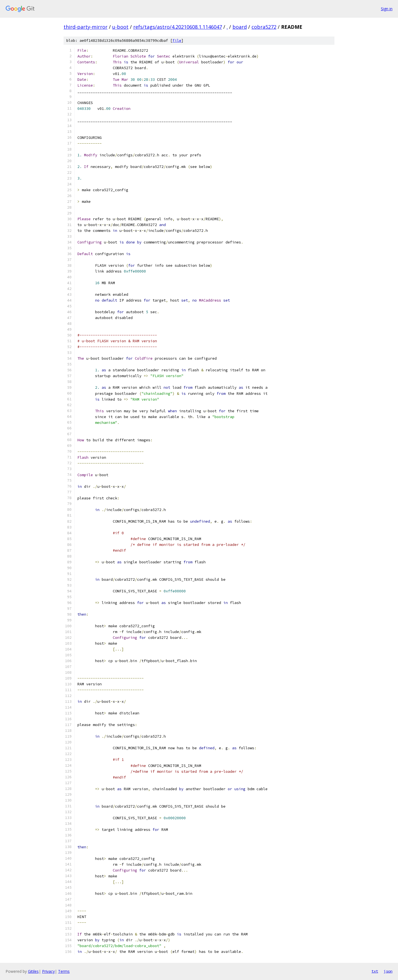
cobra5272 (264, 27)
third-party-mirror (86, 27)
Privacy (48, 971)
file (177, 41)
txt (375, 971)
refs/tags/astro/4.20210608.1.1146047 (178, 27)
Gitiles (33, 971)
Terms (64, 971)
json (388, 971)
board (240, 27)
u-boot (120, 27)
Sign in (387, 9)
